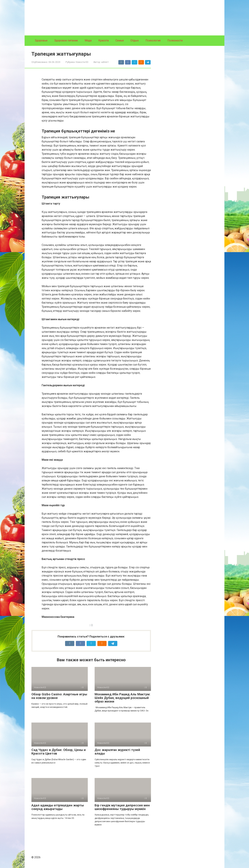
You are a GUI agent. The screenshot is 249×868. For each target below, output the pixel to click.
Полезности (175, 40)
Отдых (135, 40)
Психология (153, 40)
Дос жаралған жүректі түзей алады (117, 752)
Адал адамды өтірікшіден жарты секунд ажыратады (58, 807)
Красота (103, 40)
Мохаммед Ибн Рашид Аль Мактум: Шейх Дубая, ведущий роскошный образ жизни (122, 698)
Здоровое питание (66, 40)
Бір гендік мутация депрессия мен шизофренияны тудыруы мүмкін (122, 807)
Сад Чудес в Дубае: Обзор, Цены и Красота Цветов (59, 752)
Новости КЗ (82, 62)
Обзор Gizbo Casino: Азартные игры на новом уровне (59, 696)
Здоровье (41, 40)
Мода (88, 40)
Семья (120, 40)
